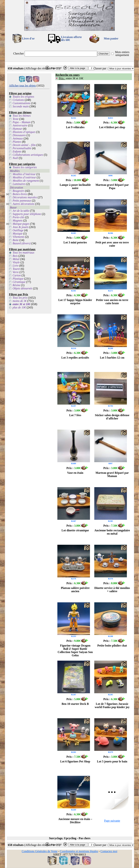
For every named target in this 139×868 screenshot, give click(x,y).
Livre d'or (28, 38)
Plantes (17, 142)
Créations (18, 100)
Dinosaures (19, 135)
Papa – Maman (21, 122)
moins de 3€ (19, 301)
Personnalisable (22, 148)
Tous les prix (20, 298)
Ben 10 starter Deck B (75, 704)
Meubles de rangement (26, 181)
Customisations (21, 103)
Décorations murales (25, 197)
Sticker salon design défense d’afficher (112, 417)
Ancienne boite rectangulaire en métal (112, 532)
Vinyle (16, 262)
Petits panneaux (22, 201)
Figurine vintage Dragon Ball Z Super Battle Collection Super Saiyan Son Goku (75, 650)
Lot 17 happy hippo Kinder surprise (75, 302)
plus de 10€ (19, 307)
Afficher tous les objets (22, 86)
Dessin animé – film (24, 145)
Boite (16, 240)
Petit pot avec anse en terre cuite (112, 244)
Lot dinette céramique (75, 530)
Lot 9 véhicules (75, 127)
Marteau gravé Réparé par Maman (112, 474)
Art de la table (21, 211)
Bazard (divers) (21, 243)
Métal (16, 259)
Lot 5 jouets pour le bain (112, 761)
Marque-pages (21, 224)
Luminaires (19, 184)
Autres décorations (23, 204)
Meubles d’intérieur (24, 174)
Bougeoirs (18, 191)
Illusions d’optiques (24, 132)
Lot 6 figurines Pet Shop (75, 761)
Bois (15, 256)
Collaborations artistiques (28, 155)
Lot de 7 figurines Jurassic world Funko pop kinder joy (112, 705)
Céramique (19, 282)
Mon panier (111, 38)
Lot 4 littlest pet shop (112, 127)
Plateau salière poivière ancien (75, 590)
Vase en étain (75, 473)
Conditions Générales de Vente (40, 851)
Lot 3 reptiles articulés (75, 358)
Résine (16, 285)
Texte (15, 119)
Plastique (18, 279)
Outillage (18, 230)
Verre (16, 272)
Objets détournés (22, 288)
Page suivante (112, 821)
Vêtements (18, 237)
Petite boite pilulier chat (112, 646)
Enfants (17, 151)
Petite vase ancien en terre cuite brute (112, 302)
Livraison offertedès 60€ (71, 38)
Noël (15, 158)
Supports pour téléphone (27, 214)
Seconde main (21, 106)
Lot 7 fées (75, 415)
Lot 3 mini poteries (75, 242)
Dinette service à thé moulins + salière (112, 590)
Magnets (17, 220)
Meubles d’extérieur (24, 177)
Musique (17, 234)
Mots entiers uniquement (122, 54)
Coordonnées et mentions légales (79, 851)
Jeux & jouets (20, 227)
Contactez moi (109, 851)
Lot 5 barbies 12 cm (112, 358)
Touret (16, 269)
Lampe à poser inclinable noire (75, 186)
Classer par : (100, 68)
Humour (17, 129)
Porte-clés (18, 217)
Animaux (18, 138)
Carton (17, 275)
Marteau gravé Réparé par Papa (112, 186)
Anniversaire (20, 125)
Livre (15, 266)
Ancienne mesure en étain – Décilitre (75, 821)
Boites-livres (20, 194)
